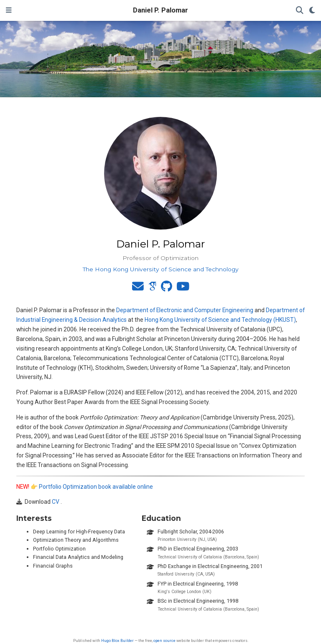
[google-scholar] (152, 288)
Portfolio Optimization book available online (96, 487)
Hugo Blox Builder (117, 640)
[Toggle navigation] (9, 10)
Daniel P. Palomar (160, 10)
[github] (167, 288)
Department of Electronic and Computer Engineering (185, 310)
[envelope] (138, 288)
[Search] (300, 11)
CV (56, 502)
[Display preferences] (312, 11)
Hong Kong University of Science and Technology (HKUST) (220, 320)
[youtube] (183, 288)
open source (164, 640)
